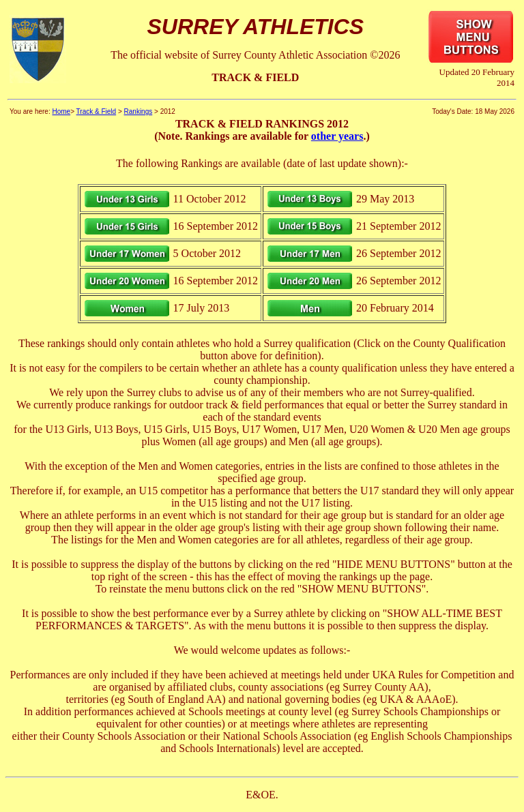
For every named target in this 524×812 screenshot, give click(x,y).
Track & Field (97, 111)
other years (337, 136)
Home (61, 111)
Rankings (139, 111)
